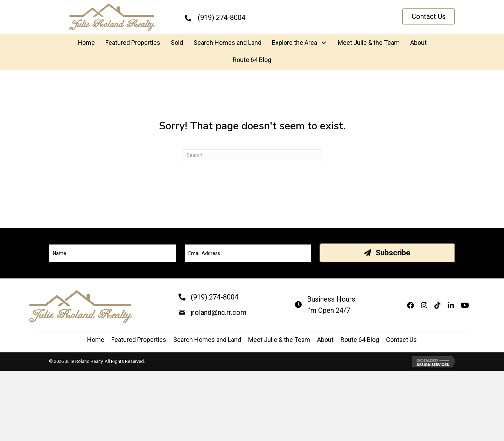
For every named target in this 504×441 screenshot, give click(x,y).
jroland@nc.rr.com (219, 312)
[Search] (252, 155)
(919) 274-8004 (215, 297)
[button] (429, 16)
